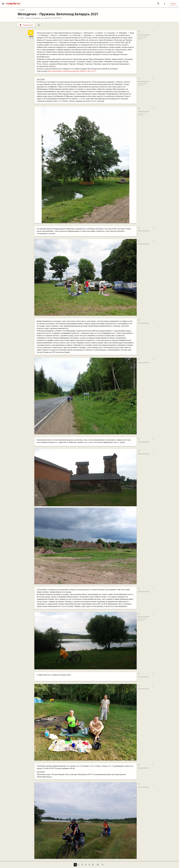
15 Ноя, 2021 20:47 (143, 363)
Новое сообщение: (33, 18)
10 (98, 865)
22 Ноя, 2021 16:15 (55, 18)
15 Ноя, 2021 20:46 (144, 244)
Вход (173, 4)
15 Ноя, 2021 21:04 (143, 677)
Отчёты (21, 10)
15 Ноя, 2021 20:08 (144, 35)
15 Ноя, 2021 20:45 (144, 231)
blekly (31, 36)
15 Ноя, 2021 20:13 (143, 82)
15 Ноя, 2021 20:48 (144, 454)
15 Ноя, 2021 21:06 (143, 768)
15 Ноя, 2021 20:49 (144, 592)
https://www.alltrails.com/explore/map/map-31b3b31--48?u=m (70, 71)
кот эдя (44, 18)
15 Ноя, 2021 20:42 (144, 111)
